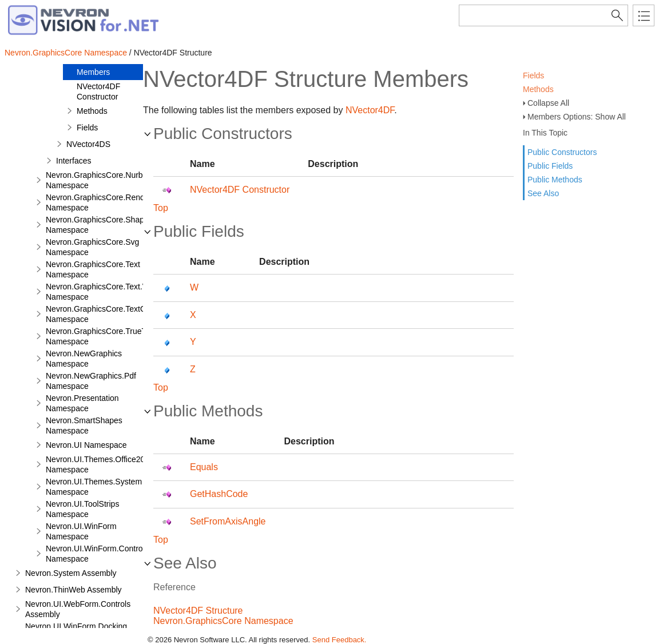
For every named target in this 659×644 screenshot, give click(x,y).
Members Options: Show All (577, 117)
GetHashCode (219, 494)
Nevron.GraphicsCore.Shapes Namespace (99, 225)
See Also (543, 193)
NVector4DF (370, 110)
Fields (533, 75)
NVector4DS (88, 144)
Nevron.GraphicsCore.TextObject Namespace (104, 314)
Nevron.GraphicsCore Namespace (66, 53)
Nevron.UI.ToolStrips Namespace (82, 509)
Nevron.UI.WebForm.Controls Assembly (78, 609)
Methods (538, 89)
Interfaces (74, 161)
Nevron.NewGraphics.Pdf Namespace (91, 381)
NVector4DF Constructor (98, 92)
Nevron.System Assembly (71, 573)
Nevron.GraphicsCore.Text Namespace (93, 269)
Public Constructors (562, 152)
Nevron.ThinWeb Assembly (74, 590)
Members (93, 72)
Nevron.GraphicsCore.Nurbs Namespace (96, 180)
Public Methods (555, 180)
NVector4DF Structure (198, 611)
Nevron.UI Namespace (86, 445)
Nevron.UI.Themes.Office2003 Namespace (100, 464)
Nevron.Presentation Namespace (82, 403)
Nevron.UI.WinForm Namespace (81, 531)
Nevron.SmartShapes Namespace (84, 426)
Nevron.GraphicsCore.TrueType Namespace (102, 336)
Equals (204, 467)
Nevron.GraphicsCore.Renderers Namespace (104, 202)
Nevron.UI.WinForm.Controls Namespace (97, 554)
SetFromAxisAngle (228, 521)
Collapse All (548, 103)
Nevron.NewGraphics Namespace (84, 359)
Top (161, 208)
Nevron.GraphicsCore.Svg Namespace (92, 247)
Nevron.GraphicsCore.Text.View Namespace (103, 292)
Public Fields (550, 166)
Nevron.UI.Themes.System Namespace (94, 487)
